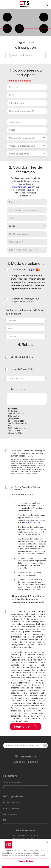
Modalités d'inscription (11, 803)
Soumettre (26, 727)
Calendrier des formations (12, 782)
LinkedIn (33, 762)
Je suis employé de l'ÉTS (22, 357)
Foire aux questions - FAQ (12, 808)
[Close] (47, 846)
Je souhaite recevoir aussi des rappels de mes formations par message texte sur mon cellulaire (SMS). (28, 453)
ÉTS (5, 820)
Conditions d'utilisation (11, 814)
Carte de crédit (26, 270)
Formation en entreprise (12, 788)
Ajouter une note (18, 389)
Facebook (19, 762)
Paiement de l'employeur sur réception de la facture (25, 300)
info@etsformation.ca (22, 187)
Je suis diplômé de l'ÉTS (22, 369)
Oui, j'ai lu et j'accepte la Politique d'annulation (26, 488)
